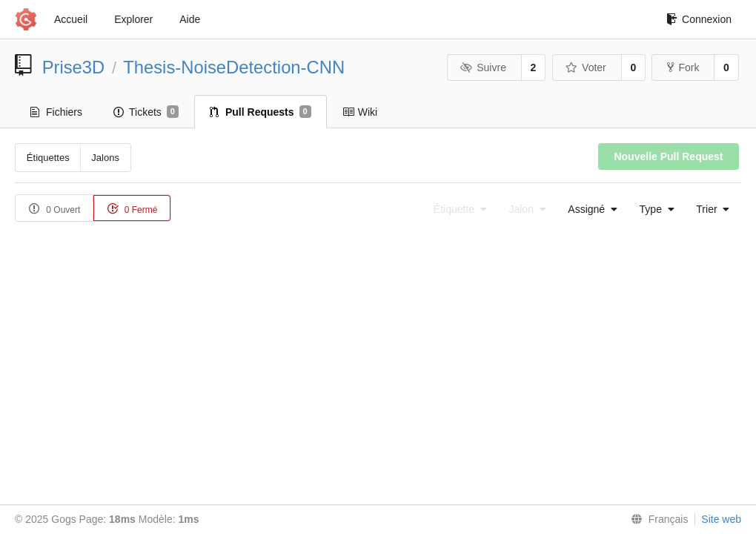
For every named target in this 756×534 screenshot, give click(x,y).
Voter (586, 67)
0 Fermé (132, 209)
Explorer (133, 19)
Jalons (105, 158)
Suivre (483, 67)
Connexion (699, 19)
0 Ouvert (54, 209)
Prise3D (74, 67)
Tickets (146, 112)
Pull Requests (261, 112)
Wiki (360, 112)
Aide (190, 19)
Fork (683, 67)
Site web (721, 519)
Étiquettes (48, 158)
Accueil (71, 19)
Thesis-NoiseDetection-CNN (234, 67)
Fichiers (56, 112)
